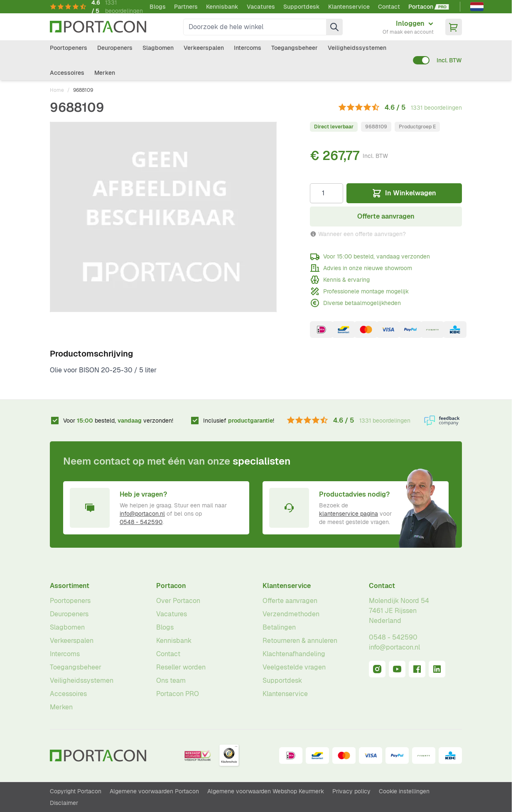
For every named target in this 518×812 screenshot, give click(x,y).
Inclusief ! (239, 421)
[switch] (421, 60)
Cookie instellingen (404, 791)
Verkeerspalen (204, 48)
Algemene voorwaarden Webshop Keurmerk (266, 791)
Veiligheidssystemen (357, 48)
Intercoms (248, 48)
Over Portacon (178, 601)
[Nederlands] (477, 7)
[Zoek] (334, 27)
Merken (105, 73)
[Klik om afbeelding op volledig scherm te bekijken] (163, 217)
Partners (186, 7)
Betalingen (279, 627)
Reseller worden (181, 667)
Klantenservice (349, 7)
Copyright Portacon (76, 791)
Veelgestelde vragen (294, 667)
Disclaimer (64, 803)
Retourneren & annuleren (300, 641)
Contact (389, 7)
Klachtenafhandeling (294, 654)
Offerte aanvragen (290, 601)
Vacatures (261, 7)
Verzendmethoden (291, 614)
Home (57, 90)
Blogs (158, 7)
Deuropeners (115, 48)
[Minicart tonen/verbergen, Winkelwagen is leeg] (454, 27)
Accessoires (67, 73)
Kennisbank (222, 7)
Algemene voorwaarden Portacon (154, 791)
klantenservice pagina (349, 514)
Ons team (171, 680)
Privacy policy (351, 791)
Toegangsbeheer (295, 48)
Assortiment (70, 586)
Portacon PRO (178, 694)
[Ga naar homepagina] (98, 27)
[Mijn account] (408, 27)
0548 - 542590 (141, 522)
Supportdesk (302, 7)
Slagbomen (158, 48)
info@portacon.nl (142, 514)
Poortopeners (69, 48)
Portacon (171, 586)
